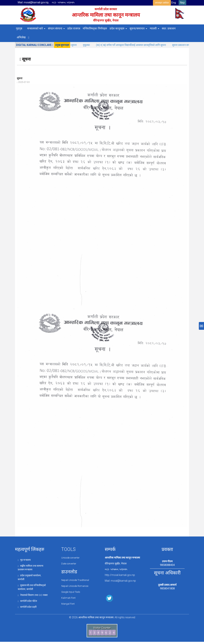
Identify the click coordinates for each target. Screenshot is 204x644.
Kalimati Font (69, 597)
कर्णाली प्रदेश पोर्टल (28, 603)
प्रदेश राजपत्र (74, 28)
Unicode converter (72, 558)
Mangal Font (69, 603)
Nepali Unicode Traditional (76, 580)
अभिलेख (21, 37)
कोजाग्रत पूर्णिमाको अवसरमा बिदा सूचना (75, 45)
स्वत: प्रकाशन (169, 28)
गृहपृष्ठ (19, 28)
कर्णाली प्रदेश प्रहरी (28, 609)
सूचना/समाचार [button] (138, 28)
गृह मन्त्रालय (25, 560)
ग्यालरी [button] (154, 28)
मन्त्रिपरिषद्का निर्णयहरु (95, 28)
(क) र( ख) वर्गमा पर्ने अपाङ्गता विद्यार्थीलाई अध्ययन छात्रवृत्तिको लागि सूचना (148, 45)
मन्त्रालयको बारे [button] (36, 28)
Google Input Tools (72, 591)
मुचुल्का (104, 45)
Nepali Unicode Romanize (76, 586)
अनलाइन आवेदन (162, 3)
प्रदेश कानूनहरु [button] (118, 28)
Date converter (70, 563)
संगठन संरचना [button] (56, 28)
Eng (174, 3)
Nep (182, 3)
